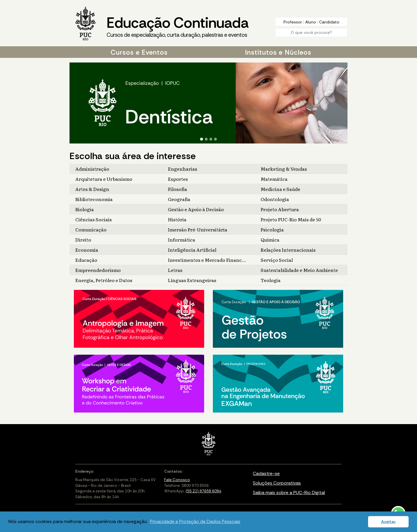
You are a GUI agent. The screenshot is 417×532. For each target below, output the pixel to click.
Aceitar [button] (388, 522)
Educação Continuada (178, 26)
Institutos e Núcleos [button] (278, 52)
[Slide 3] (211, 139)
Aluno (311, 22)
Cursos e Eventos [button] (139, 52)
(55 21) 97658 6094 (203, 491)
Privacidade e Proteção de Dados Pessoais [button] (195, 521)
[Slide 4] (215, 139)
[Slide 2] (206, 139)
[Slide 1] (202, 139)
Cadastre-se (266, 473)
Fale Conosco (177, 480)
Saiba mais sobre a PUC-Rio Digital (289, 493)
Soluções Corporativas (277, 483)
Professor (293, 22)
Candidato (329, 22)
